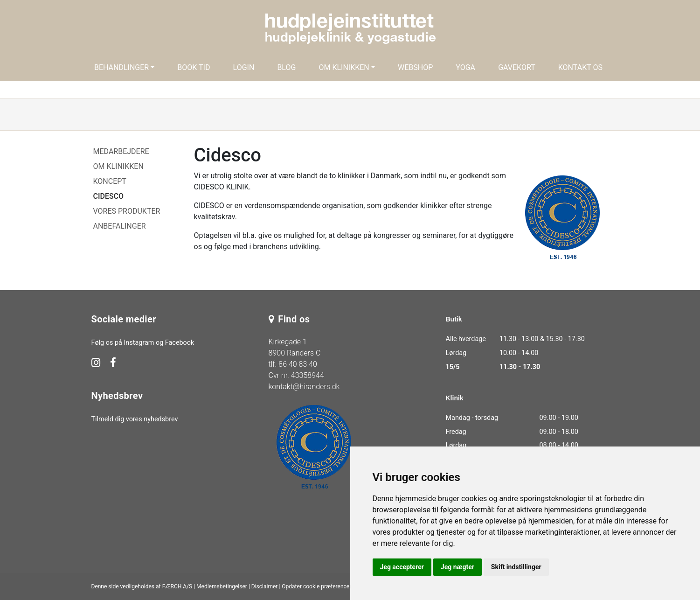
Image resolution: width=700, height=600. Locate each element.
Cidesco (109, 196)
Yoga (465, 67)
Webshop (415, 67)
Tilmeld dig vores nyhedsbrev (135, 419)
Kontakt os (580, 67)
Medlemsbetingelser (222, 586)
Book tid (194, 67)
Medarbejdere (121, 151)
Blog (286, 67)
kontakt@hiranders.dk (304, 387)
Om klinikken (118, 166)
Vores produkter (127, 211)
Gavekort (517, 67)
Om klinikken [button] (344, 67)
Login (244, 67)
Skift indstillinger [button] (516, 567)
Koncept (110, 181)
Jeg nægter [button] (457, 567)
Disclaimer (265, 586)
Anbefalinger (120, 226)
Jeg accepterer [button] (402, 567)
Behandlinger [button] (121, 67)
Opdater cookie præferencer (316, 586)
